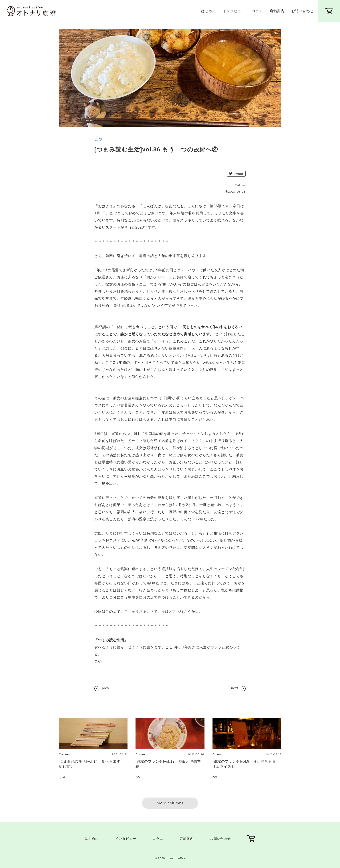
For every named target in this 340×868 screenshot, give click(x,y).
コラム (257, 11)
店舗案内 (277, 11)
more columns (170, 803)
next (238, 689)
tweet (236, 174)
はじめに (209, 11)
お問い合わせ (303, 11)
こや (99, 139)
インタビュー (234, 11)
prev (102, 689)
